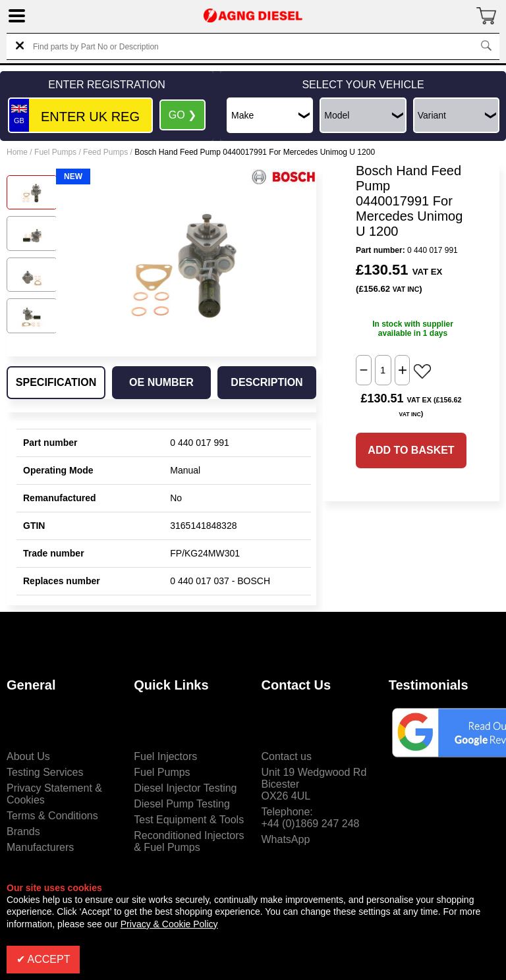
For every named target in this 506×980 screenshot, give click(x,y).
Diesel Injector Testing (185, 788)
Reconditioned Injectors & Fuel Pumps (189, 841)
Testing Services (45, 772)
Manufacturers (40, 847)
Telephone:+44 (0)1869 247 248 (311, 818)
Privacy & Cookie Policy (169, 924)
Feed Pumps (105, 152)
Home (17, 152)
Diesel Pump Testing (182, 804)
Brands (23, 831)
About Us (28, 756)
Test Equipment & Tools (189, 820)
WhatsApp (286, 839)
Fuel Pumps (55, 152)
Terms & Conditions (52, 816)
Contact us (287, 756)
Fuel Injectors (165, 756)
